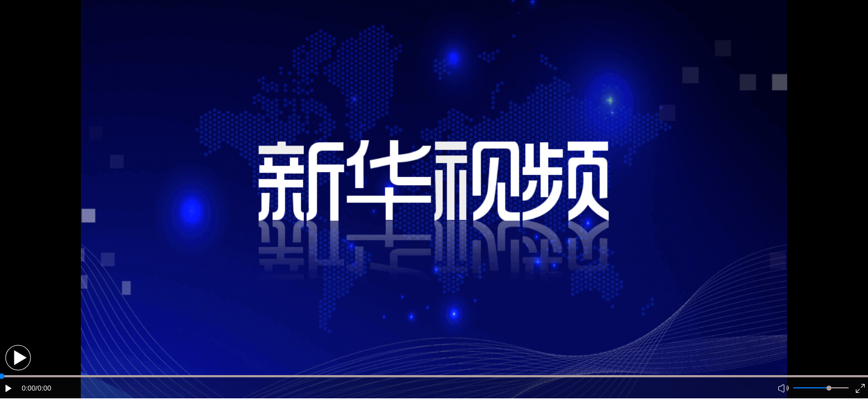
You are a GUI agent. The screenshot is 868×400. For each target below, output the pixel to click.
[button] (18, 358)
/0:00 (43, 388)
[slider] (829, 388)
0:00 (29, 388)
